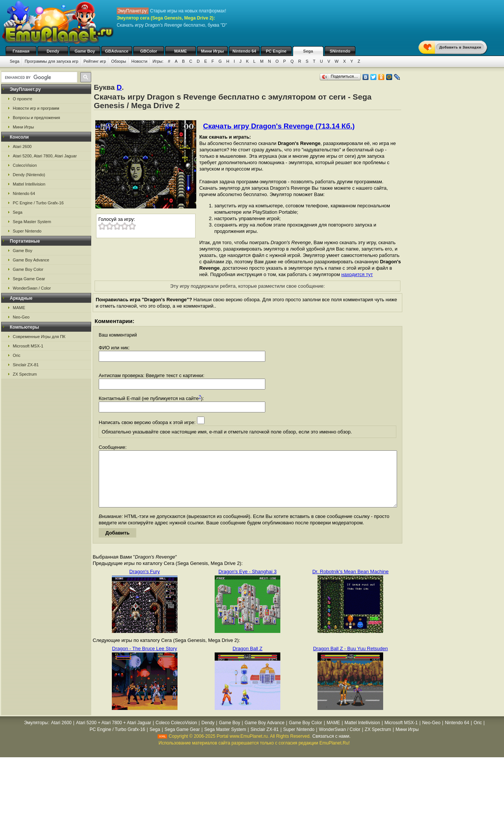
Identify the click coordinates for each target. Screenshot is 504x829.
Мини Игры (213, 51)
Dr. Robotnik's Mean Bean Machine (350, 583)
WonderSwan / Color (32, 288)
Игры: (158, 61)
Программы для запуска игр (52, 61)
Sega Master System (32, 222)
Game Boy (85, 51)
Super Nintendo (27, 231)
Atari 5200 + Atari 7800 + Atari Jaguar (114, 734)
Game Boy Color (28, 269)
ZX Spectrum (25, 374)
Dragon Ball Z (247, 660)
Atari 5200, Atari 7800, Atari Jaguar (45, 156)
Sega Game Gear (29, 279)
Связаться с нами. (331, 747)
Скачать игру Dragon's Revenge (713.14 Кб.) (279, 126)
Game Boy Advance (31, 260)
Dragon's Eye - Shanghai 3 (247, 583)
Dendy (53, 51)
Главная (21, 51)
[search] (38, 77)
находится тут (357, 274)
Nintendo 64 (244, 51)
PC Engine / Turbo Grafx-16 (38, 203)
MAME (181, 51)
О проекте (23, 99)
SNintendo (340, 51)
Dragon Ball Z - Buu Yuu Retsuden (350, 660)
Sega (308, 51)
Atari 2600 (22, 146)
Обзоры (119, 61)
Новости (139, 61)
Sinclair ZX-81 (26, 365)
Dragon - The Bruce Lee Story (145, 660)
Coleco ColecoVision (176, 734)
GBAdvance (117, 51)
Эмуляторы (36, 734)
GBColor (148, 51)
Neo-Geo (21, 317)
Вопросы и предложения (36, 118)
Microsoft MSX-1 (28, 346)
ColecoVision (25, 165)
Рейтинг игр (95, 61)
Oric (17, 355)
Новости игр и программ (36, 108)
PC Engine (276, 51)
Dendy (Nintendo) (29, 175)
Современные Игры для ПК (39, 337)
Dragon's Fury (145, 583)
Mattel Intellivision (29, 184)
